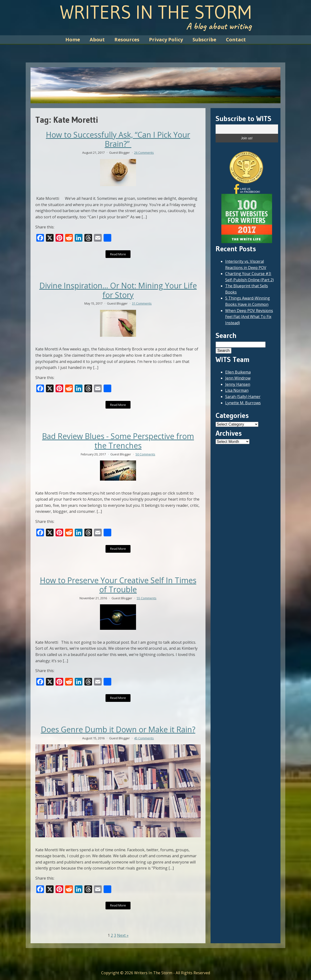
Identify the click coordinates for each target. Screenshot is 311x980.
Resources (127, 40)
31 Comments (142, 303)
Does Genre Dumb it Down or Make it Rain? (118, 729)
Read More (118, 254)
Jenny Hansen (238, 384)
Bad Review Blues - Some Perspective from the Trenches (118, 441)
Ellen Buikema (238, 372)
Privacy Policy (166, 40)
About (97, 40)
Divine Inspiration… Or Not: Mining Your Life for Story (118, 290)
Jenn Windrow (238, 378)
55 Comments (147, 598)
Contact (236, 40)
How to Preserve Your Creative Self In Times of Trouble (118, 585)
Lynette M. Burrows (243, 403)
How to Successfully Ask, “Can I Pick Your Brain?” (118, 139)
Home (73, 40)
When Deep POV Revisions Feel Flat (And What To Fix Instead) (249, 317)
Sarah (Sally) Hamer (243, 397)
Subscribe (204, 40)
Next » (123, 935)
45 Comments (144, 738)
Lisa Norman (237, 390)
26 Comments (144, 153)
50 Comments (145, 454)
